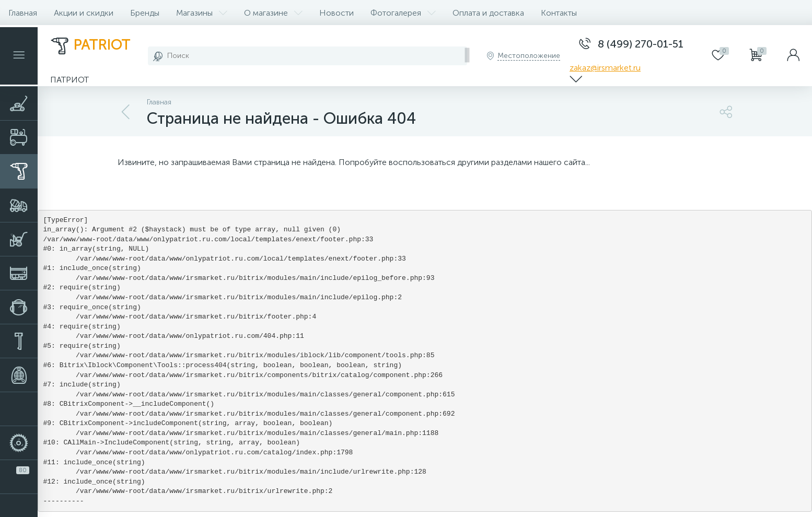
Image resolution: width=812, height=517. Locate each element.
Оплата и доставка (488, 13)
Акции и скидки (84, 13)
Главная (23, 13)
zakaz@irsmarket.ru (605, 68)
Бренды (145, 13)
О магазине (273, 13)
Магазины (202, 13)
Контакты (559, 13)
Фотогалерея (403, 13)
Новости (337, 13)
